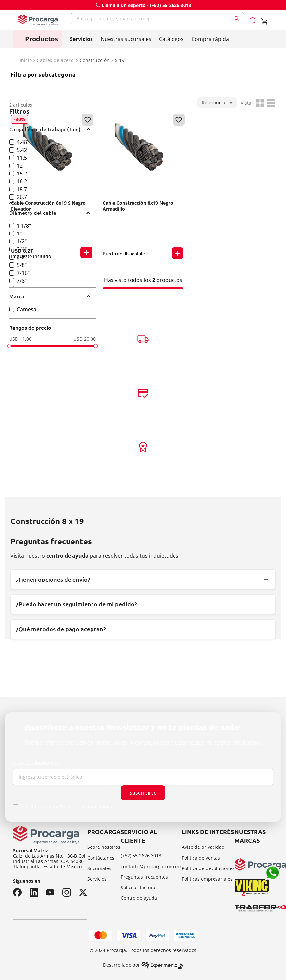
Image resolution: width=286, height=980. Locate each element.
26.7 (22, 197)
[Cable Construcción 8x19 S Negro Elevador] (52, 187)
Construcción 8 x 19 (102, 60)
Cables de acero (55, 60)
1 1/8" (24, 226)
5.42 (22, 150)
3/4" (22, 249)
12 (20, 166)
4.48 (22, 142)
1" (19, 234)
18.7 (22, 189)
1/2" (22, 241)
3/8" (22, 257)
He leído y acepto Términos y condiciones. (67, 807)
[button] (52, 129)
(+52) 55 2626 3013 (171, 5)
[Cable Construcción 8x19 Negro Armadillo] (143, 187)
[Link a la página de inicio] (25, 60)
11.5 (22, 158)
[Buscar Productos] (238, 19)
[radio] (260, 103)
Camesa (27, 309)
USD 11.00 (20, 339)
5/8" (22, 265)
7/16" (23, 273)
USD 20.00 (85, 339)
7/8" (22, 281)
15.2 (22, 174)
